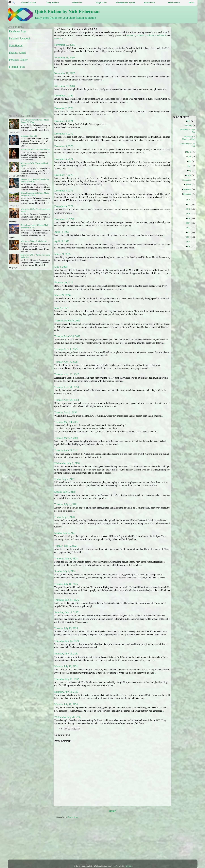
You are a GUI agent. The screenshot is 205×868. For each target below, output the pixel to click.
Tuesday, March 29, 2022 (67, 336)
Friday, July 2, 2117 (65, 479)
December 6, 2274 (64, 159)
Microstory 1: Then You (188, 131)
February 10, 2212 (64, 283)
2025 (189, 242)
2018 (189, 209)
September (188, 180)
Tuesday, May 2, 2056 (66, 413)
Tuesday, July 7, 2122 (66, 546)
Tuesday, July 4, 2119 (65, 504)
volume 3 (151, 35)
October (189, 185)
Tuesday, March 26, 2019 (67, 321)
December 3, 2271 (64, 121)
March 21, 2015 (62, 254)
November (188, 189)
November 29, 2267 (65, 73)
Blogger (129, 866)
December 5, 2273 (64, 146)
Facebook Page (18, 31)
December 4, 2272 (64, 134)
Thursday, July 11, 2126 (67, 600)
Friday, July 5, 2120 (65, 517)
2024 (189, 237)
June (191, 166)
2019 (189, 214)
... (137, 51)
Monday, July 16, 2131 (66, 666)
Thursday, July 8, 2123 (66, 559)
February (190, 125)
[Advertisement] (125, 840)
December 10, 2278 (64, 219)
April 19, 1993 (62, 241)
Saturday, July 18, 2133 (66, 692)
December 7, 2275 (64, 175)
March (190, 152)
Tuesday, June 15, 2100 (66, 451)
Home (112, 811)
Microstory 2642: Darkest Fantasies (35, 149)
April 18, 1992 (62, 232)
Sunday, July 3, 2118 (65, 492)
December (188, 194)
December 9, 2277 (64, 206)
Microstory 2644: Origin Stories (34, 241)
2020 (189, 218)
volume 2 (141, 35)
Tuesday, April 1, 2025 (66, 349)
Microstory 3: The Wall (188, 145)
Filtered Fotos (17, 67)
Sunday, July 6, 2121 (65, 533)
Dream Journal (17, 53)
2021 (189, 223)
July (191, 171)
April (190, 157)
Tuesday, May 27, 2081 (66, 438)
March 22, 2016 (62, 295)
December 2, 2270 (64, 108)
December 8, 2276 (64, 191)
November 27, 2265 (65, 45)
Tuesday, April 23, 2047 (67, 374)
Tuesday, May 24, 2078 (66, 422)
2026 (189, 246)
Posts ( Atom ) (74, 817)
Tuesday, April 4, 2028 (66, 362)
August (189, 175)
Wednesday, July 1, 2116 (67, 463)
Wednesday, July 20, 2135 (68, 717)
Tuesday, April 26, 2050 (67, 387)
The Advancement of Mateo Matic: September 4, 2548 (35, 194)
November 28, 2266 (65, 58)
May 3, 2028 (61, 267)
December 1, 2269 (64, 96)
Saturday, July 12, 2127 (66, 612)
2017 (189, 204)
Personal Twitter (18, 60)
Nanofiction (16, 46)
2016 (189, 200)
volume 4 (162, 35)
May (191, 161)
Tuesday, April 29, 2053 (67, 400)
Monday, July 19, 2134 (66, 704)
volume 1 (131, 35)
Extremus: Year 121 (29, 136)
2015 (189, 121)
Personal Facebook (20, 38)
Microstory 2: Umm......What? (189, 138)
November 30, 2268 (65, 86)
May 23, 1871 (62, 308)
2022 (189, 228)
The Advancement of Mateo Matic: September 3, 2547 (35, 226)
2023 (189, 232)
